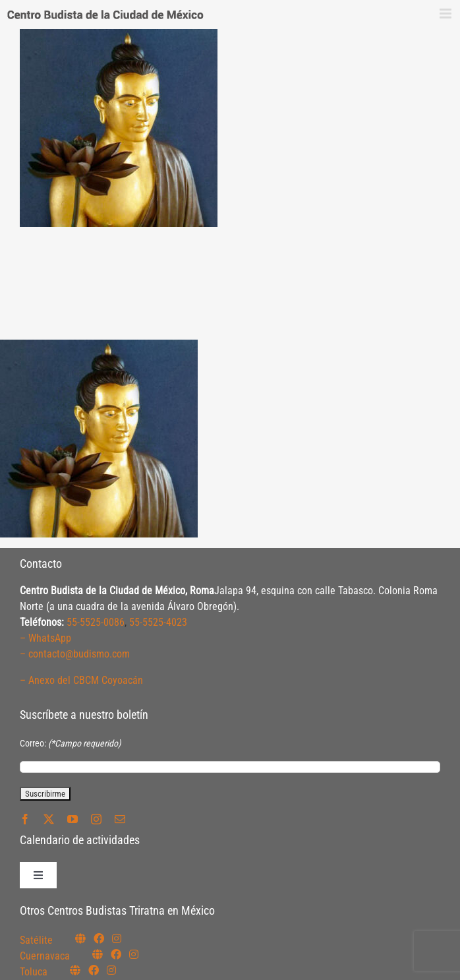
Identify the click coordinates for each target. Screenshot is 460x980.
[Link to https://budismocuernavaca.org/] (98, 954)
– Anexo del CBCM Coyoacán (81, 680)
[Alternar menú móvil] (446, 14)
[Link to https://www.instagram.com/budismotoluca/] (111, 970)
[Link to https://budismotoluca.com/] (75, 970)
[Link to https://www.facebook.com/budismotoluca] (94, 970)
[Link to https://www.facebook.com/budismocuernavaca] (116, 954)
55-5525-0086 (96, 622)
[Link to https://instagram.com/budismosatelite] (117, 938)
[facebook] (25, 819)
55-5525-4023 (158, 622)
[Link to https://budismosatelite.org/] (80, 938)
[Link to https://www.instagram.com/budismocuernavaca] (134, 954)
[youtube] (72, 819)
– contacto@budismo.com (75, 654)
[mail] (120, 819)
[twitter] (49, 819)
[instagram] (96, 819)
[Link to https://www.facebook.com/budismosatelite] (99, 938)
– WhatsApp (45, 638)
